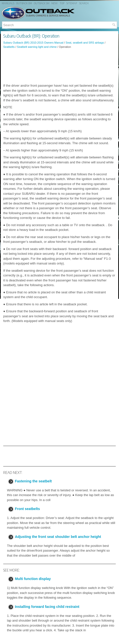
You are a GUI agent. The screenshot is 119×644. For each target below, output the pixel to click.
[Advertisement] (59, 66)
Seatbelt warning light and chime (37, 47)
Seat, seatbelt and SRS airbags (85, 43)
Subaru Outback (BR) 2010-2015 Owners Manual (33, 43)
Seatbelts (9, 47)
